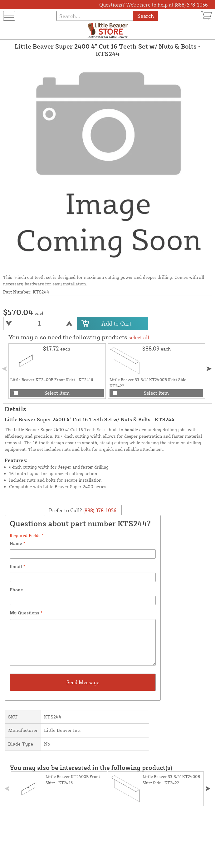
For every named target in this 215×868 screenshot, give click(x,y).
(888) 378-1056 (99, 510)
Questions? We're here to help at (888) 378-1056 (154, 5)
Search (146, 16)
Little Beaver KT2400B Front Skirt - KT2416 (52, 379)
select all (139, 337)
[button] (209, 369)
